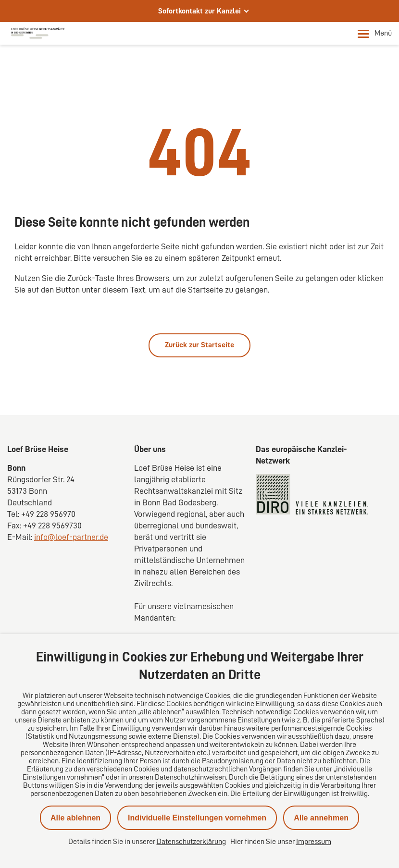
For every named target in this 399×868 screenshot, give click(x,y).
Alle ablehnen (75, 818)
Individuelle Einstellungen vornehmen (197, 818)
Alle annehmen (321, 818)
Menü (375, 34)
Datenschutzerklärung (191, 842)
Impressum (314, 842)
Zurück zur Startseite (199, 345)
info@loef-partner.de (71, 537)
